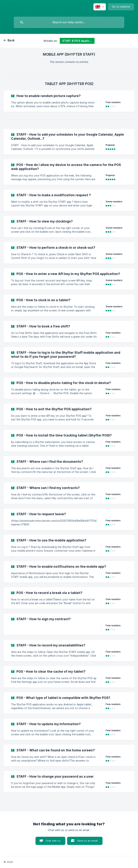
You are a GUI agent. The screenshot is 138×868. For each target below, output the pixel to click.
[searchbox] (69, 22)
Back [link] (11, 40)
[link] (69, 101)
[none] (100, 7)
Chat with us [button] (53, 841)
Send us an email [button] (87, 841)
